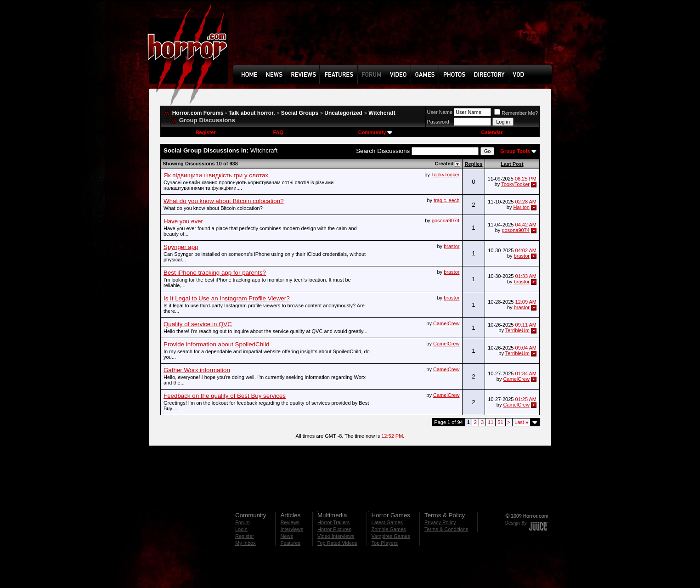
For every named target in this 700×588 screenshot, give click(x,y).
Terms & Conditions (446, 529)
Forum (243, 522)
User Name (440, 112)
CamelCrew (446, 323)
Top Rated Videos (337, 543)
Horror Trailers (333, 522)
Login (241, 529)
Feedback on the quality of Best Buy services (225, 396)
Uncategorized (343, 113)
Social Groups (300, 113)
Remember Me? (516, 113)
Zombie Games (389, 529)
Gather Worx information (197, 370)
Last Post (512, 164)
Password (438, 122)
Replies (473, 164)
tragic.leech (446, 200)
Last (521, 422)
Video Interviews (336, 536)
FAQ (278, 132)
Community (375, 132)
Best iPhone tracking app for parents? (215, 273)
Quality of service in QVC (198, 324)
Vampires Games (391, 536)
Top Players (385, 543)
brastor (452, 246)
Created (445, 164)
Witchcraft (382, 113)
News (287, 536)
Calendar (492, 132)
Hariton (521, 207)
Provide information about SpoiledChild (216, 344)
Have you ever (183, 221)
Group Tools (515, 151)
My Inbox (246, 543)
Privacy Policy (440, 522)
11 (491, 422)
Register (206, 132)
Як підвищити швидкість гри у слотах (216, 175)
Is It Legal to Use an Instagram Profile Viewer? (227, 298)
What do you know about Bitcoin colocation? (224, 201)
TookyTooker (446, 175)
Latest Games (387, 522)
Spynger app (181, 247)
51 (500, 422)
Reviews (290, 522)
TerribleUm (517, 330)
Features (290, 543)
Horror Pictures (334, 529)
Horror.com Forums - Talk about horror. (224, 113)
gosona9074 (446, 220)
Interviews (292, 529)
